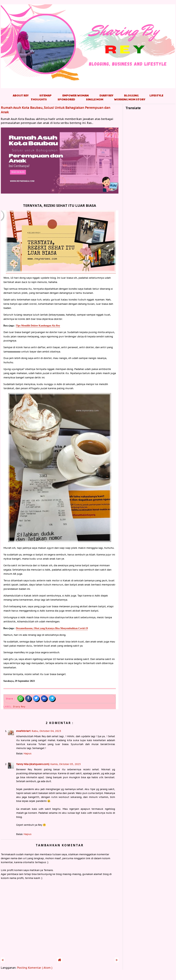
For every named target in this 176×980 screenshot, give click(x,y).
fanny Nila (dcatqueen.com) (33, 764)
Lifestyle (156, 95)
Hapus (27, 753)
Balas (19, 753)
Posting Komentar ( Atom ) (35, 968)
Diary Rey (106, 95)
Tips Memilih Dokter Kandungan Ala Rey (38, 326)
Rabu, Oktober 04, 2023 (46, 731)
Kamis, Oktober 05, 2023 (66, 764)
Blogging (131, 95)
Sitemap (45, 95)
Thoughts (39, 99)
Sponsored (66, 99)
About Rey (21, 95)
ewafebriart (23, 731)
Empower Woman (76, 95)
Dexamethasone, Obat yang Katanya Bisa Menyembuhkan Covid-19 (52, 628)
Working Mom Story (130, 99)
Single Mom (95, 99)
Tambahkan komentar (60, 845)
